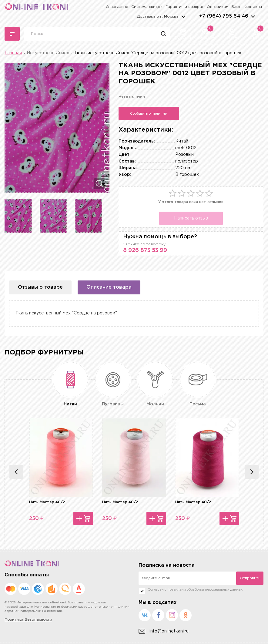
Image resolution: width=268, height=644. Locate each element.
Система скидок (147, 7)
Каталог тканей (12, 34)
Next (252, 472)
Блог (236, 7)
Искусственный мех (48, 53)
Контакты (253, 7)
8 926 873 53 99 (145, 250)
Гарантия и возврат (185, 7)
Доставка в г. (158, 17)
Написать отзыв (191, 218)
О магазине (117, 7)
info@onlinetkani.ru (164, 631)
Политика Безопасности (28, 620)
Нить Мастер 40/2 (47, 502)
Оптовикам (218, 7)
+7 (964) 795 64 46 (224, 16)
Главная (13, 53)
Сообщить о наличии (149, 113)
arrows (253, 16)
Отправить (250, 578)
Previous (16, 472)
